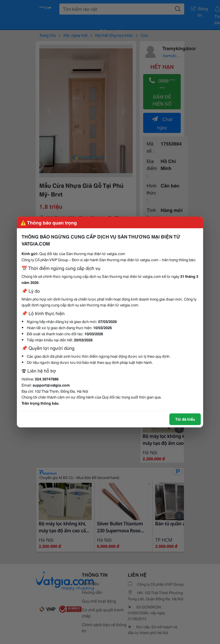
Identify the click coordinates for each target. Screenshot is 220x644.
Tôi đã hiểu (185, 419)
